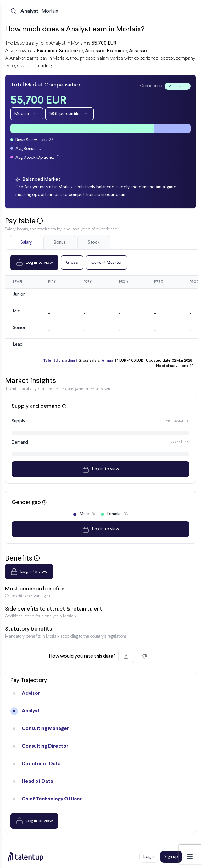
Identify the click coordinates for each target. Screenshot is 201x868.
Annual (108, 361)
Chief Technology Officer (52, 799)
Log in (149, 857)
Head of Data (37, 781)
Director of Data (41, 764)
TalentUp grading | (60, 361)
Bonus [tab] (60, 242)
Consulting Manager (45, 729)
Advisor (31, 693)
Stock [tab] (94, 242)
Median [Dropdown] (27, 114)
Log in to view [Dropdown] (34, 263)
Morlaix (39, 11)
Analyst (31, 711)
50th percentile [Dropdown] (70, 114)
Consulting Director (45, 746)
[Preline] (31, 857)
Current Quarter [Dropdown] (106, 263)
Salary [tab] (26, 242)
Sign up (171, 857)
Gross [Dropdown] (72, 263)
